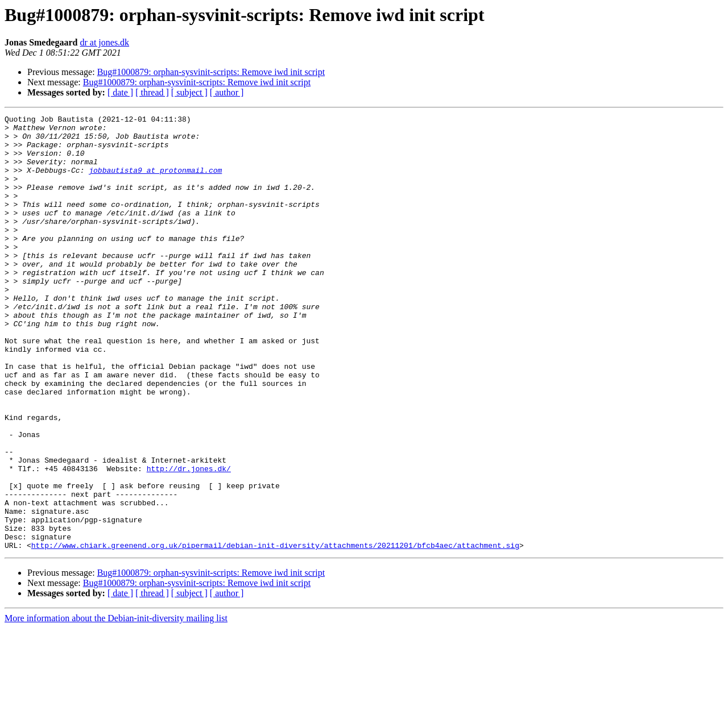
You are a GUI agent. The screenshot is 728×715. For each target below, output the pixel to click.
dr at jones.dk (104, 42)
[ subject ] (189, 92)
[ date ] (120, 92)
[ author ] (227, 92)
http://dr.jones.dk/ (189, 540)
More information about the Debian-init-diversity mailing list (116, 705)
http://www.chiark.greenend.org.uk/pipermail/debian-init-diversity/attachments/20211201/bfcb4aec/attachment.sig (275, 632)
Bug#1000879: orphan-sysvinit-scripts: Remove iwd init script (211, 72)
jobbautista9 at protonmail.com (155, 182)
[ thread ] (152, 92)
